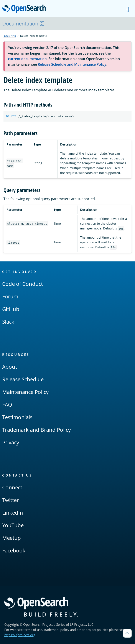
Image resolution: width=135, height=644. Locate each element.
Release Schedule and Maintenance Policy (72, 64)
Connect (12, 487)
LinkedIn (13, 513)
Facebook (14, 550)
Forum (10, 296)
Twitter (11, 500)
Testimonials (17, 417)
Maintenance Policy (25, 392)
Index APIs (10, 36)
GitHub (11, 309)
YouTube (13, 525)
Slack (8, 322)
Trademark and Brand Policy (36, 430)
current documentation (27, 59)
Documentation (23, 23)
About (10, 367)
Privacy (11, 442)
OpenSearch (25, 9)
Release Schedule (23, 379)
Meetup (12, 538)
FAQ (7, 404)
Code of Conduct (22, 284)
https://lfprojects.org (20, 635)
